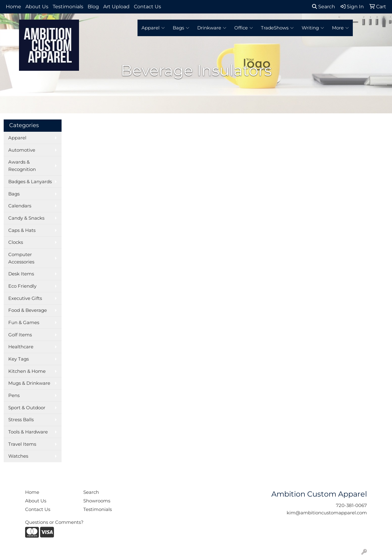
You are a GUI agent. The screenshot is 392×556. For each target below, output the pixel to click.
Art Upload (116, 7)
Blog (93, 7)
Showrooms (97, 501)
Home (13, 7)
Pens (14, 395)
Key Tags (19, 359)
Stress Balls (21, 420)
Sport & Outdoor (27, 408)
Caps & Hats (22, 230)
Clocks (16, 242)
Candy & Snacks (26, 218)
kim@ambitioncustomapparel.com (327, 513)
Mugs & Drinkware (29, 383)
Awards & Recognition (22, 166)
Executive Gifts (25, 298)
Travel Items (22, 444)
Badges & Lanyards (30, 182)
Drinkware (212, 28)
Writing (313, 28)
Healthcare (21, 347)
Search (324, 7)
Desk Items (21, 274)
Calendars (20, 206)
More (340, 28)
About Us (37, 7)
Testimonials (68, 7)
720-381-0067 (351, 505)
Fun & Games (24, 323)
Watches (18, 456)
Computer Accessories (21, 258)
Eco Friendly (22, 286)
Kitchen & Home (27, 371)
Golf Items (20, 335)
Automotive (22, 150)
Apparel (153, 28)
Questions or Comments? (54, 522)
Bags (181, 28)
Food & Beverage (28, 310)
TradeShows (277, 28)
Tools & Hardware (28, 432)
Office (244, 28)
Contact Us (147, 7)
